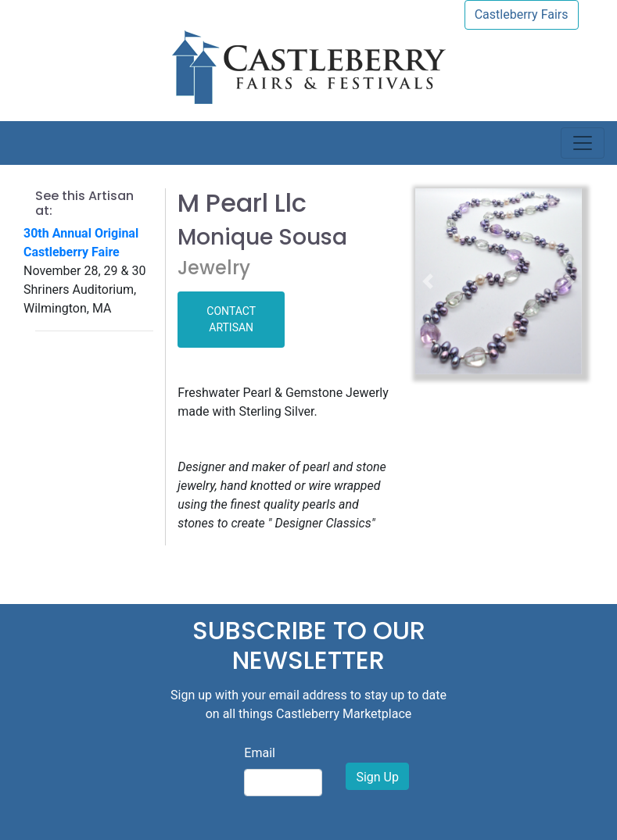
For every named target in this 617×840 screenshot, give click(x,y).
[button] (428, 281)
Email (260, 753)
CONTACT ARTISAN (231, 319)
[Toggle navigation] (583, 143)
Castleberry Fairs (522, 14)
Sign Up (377, 777)
